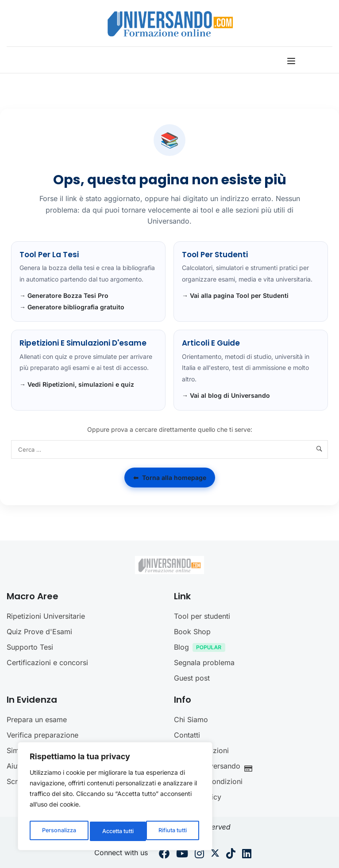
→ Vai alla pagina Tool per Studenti (235, 295)
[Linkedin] (247, 855)
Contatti (187, 735)
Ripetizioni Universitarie (46, 616)
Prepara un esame (37, 720)
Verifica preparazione (42, 735)
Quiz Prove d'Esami (39, 632)
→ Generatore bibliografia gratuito (72, 307)
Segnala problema (204, 662)
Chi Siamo (191, 720)
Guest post (192, 678)
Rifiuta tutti (116, 831)
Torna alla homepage (170, 478)
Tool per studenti (202, 616)
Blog (202, 648)
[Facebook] (164, 855)
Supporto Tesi (30, 647)
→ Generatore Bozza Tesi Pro (64, 295)
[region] (115, 799)
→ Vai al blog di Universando (226, 395)
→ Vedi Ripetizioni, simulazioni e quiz (77, 384)
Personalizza (58, 831)
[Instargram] (199, 855)
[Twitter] (215, 855)
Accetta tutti (173, 831)
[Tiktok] (231, 855)
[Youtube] (182, 855)
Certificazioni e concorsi (47, 662)
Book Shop (192, 632)
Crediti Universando (216, 767)
